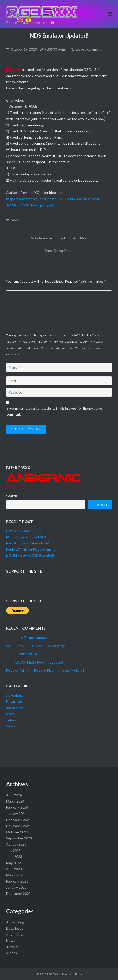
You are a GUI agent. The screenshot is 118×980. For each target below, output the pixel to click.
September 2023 (19, 838)
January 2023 (16, 887)
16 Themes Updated (34, 638)
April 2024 (14, 795)
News (15, 220)
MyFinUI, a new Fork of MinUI (27, 537)
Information (15, 708)
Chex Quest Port (58, 250)
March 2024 (15, 801)
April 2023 (14, 869)
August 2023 (16, 844)
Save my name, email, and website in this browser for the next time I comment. (55, 411)
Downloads (14, 702)
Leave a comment (88, 49)
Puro (78, 974)
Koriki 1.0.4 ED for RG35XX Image (31, 549)
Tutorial (12, 720)
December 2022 (18, 893)
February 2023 (17, 881)
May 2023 (14, 863)
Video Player (28, 654)
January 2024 (16, 814)
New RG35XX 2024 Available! (28, 543)
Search (12, 496)
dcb (9, 646)
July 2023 (13, 850)
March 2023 (15, 875)
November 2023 (18, 826)
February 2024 (17, 807)
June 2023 (14, 857)
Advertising (14, 695)
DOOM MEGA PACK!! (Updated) (30, 555)
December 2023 (18, 820)
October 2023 (17, 832)
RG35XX (53, 974)
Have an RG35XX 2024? (23, 531)
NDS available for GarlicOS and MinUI (60, 238)
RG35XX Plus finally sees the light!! (59, 670)
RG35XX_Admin (56, 49)
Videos (11, 726)
